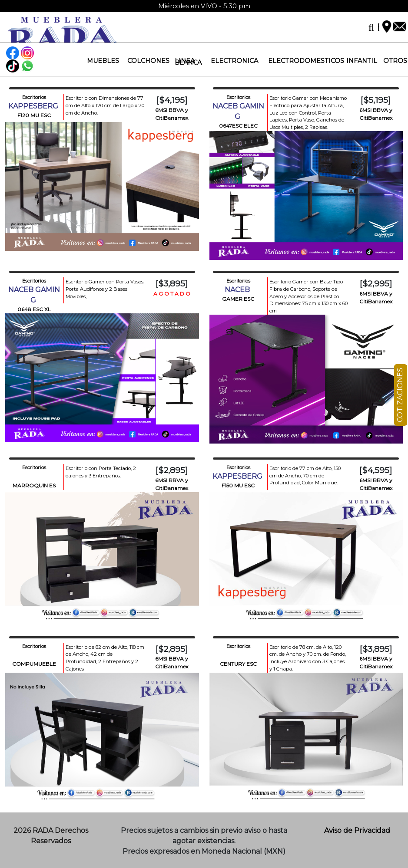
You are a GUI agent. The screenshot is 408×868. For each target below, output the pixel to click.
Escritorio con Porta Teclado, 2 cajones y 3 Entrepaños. (101, 472)
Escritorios (34, 97)
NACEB (238, 290)
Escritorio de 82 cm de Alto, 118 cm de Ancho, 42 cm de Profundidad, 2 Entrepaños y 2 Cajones (105, 658)
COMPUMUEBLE (34, 664)
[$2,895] (172, 470)
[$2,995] (376, 283)
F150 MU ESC (238, 485)
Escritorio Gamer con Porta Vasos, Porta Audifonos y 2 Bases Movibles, (105, 289)
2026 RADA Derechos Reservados (51, 836)
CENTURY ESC (238, 664)
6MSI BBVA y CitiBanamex (172, 114)
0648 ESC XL (34, 309)
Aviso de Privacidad (357, 830)
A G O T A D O (172, 294)
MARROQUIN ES (34, 485)
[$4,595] (376, 470)
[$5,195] (376, 100)
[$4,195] (172, 100)
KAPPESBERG (34, 106)
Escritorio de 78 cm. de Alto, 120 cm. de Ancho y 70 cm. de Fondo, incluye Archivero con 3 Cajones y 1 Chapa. (308, 658)
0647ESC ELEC (238, 126)
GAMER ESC (238, 299)
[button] (100, 61)
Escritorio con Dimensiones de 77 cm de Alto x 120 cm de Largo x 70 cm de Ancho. (105, 105)
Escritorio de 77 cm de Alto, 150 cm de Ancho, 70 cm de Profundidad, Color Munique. (305, 476)
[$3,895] (172, 283)
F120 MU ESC (34, 115)
